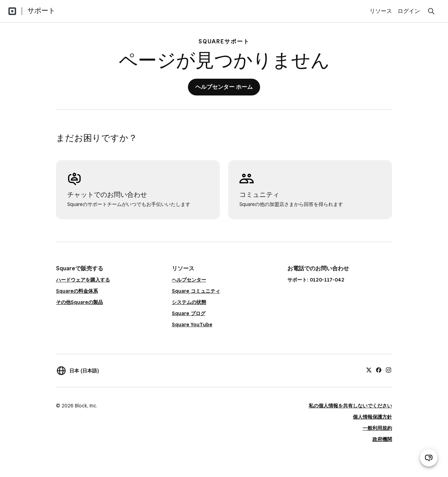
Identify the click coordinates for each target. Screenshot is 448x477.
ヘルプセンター (189, 280)
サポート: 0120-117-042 (316, 280)
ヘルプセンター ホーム (224, 87)
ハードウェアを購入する (83, 280)
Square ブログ (189, 313)
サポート (41, 10)
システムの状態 (189, 302)
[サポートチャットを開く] (429, 458)
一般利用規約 (377, 428)
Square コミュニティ (196, 291)
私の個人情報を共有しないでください (350, 406)
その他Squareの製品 (79, 302)
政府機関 (382, 439)
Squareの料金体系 (77, 291)
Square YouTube (192, 325)
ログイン (409, 11)
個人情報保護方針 (372, 417)
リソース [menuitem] (381, 11)
